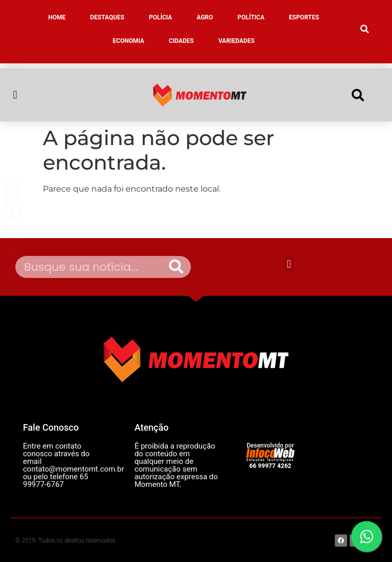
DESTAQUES (107, 17)
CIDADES (181, 41)
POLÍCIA (161, 17)
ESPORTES (304, 17)
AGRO (205, 17)
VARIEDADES (237, 41)
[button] (365, 29)
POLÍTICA (251, 17)
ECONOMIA (129, 41)
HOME (57, 17)
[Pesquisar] (176, 267)
